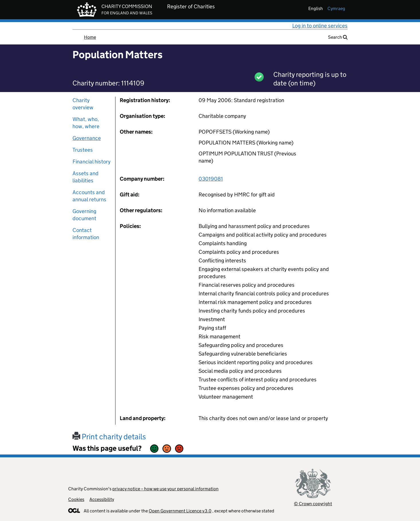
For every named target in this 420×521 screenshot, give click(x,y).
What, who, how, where (86, 123)
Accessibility (102, 499)
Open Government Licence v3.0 (180, 511)
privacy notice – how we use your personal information (165, 489)
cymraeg (336, 8)
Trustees (83, 150)
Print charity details (109, 437)
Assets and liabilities (86, 177)
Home (90, 37)
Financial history (92, 162)
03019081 (211, 179)
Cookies (76, 499)
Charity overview (83, 104)
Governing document (84, 215)
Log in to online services (320, 26)
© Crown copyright (313, 504)
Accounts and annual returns (89, 196)
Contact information (86, 234)
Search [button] (338, 37)
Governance (87, 138)
